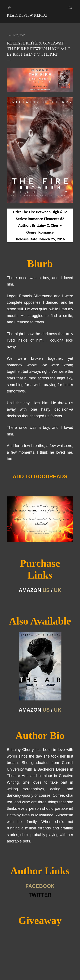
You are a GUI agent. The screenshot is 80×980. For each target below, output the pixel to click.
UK (58, 590)
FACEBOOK (40, 886)
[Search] (71, 7)
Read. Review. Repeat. (28, 15)
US (46, 590)
